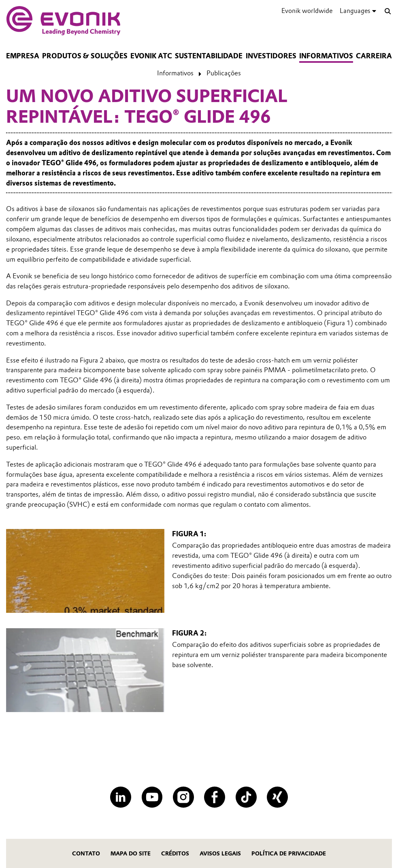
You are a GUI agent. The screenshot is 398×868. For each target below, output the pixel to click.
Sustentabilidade (209, 56)
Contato (86, 853)
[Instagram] (183, 797)
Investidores (271, 56)
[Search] (388, 12)
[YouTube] (152, 797)
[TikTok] (246, 797)
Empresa (23, 56)
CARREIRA (374, 56)
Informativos (326, 56)
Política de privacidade (289, 853)
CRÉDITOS (175, 853)
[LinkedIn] (121, 797)
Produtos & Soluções (85, 56)
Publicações (224, 73)
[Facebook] (215, 797)
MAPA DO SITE (131, 853)
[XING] (277, 797)
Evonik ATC (151, 56)
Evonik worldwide (307, 11)
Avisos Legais (220, 853)
